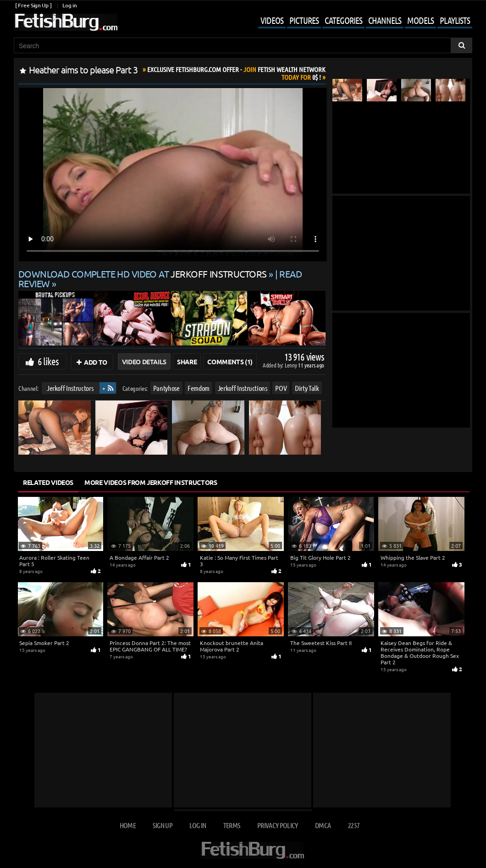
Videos (272, 20)
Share (187, 362)
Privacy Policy (278, 825)
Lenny (291, 365)
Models (420, 20)
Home (128, 825)
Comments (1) (230, 362)
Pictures (304, 20)
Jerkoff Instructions (243, 388)
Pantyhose (166, 388)
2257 (354, 825)
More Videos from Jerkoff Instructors (151, 482)
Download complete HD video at (144, 274)
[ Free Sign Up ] (33, 5)
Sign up (162, 825)
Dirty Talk (307, 388)
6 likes (48, 361)
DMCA (323, 825)
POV (281, 388)
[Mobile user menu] (358, 21)
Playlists (455, 20)
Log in (69, 5)
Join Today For (236, 73)
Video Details (144, 362)
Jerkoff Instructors (70, 388)
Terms (232, 825)
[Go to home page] (66, 22)
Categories (343, 20)
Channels (385, 20)
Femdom (199, 388)
